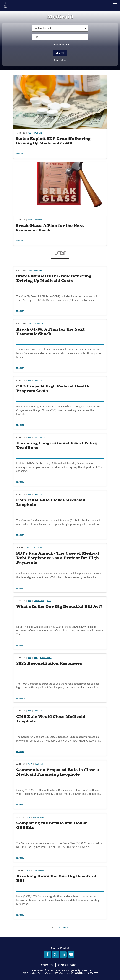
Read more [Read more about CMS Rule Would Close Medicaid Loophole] (20, 752)
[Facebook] (48, 955)
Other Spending (38, 817)
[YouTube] (71, 955)
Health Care (38, 711)
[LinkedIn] (63, 955)
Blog (29, 711)
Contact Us (47, 965)
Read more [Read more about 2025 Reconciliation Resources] (20, 698)
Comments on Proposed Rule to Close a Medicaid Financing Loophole (58, 772)
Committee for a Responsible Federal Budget (5, 5)
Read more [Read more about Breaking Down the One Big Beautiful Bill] (20, 915)
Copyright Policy (67, 965)
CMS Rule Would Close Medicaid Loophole (51, 719)
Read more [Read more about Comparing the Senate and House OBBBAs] (20, 858)
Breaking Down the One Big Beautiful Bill (56, 879)
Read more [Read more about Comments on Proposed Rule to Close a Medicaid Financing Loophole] (20, 805)
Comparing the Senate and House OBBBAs (52, 825)
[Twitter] (55, 955)
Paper (30, 764)
